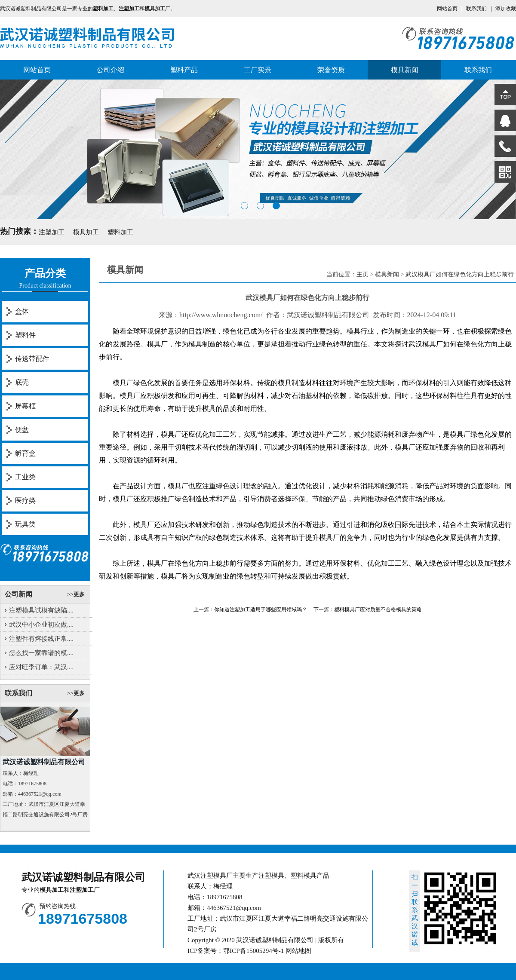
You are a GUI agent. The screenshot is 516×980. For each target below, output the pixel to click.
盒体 (22, 311)
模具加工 (86, 232)
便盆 (22, 430)
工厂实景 (258, 70)
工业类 (25, 477)
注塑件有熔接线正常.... (41, 639)
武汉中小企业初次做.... (41, 625)
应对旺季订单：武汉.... (41, 667)
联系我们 (476, 9)
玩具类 (25, 524)
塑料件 (25, 335)
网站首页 (447, 9)
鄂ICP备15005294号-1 (253, 951)
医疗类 (25, 501)
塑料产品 (184, 70)
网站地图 (298, 951)
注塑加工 (52, 232)
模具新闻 (405, 70)
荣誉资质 (331, 70)
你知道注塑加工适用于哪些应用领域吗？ (261, 609)
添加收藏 (506, 9)
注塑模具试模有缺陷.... (41, 610)
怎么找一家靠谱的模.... (41, 653)
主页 (362, 274)
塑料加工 (120, 232)
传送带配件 (32, 359)
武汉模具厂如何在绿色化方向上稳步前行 (460, 274)
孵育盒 (25, 453)
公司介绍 (111, 70)
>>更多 (76, 594)
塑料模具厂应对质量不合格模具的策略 (378, 609)
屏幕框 (25, 406)
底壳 (22, 382)
